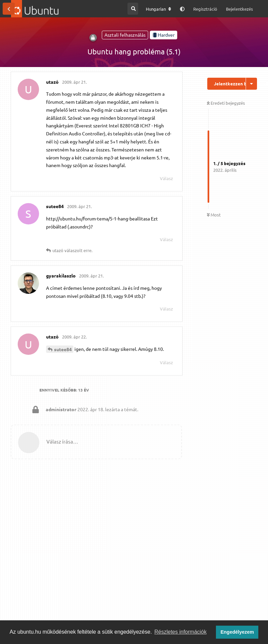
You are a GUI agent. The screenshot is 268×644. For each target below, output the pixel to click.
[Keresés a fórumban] (133, 9)
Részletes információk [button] (181, 632)
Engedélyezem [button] (237, 632)
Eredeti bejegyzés (226, 103)
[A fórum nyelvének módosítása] (159, 9)
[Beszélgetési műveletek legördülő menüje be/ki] (251, 84)
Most (214, 215)
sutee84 (63, 349)
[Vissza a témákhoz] (9, 9)
